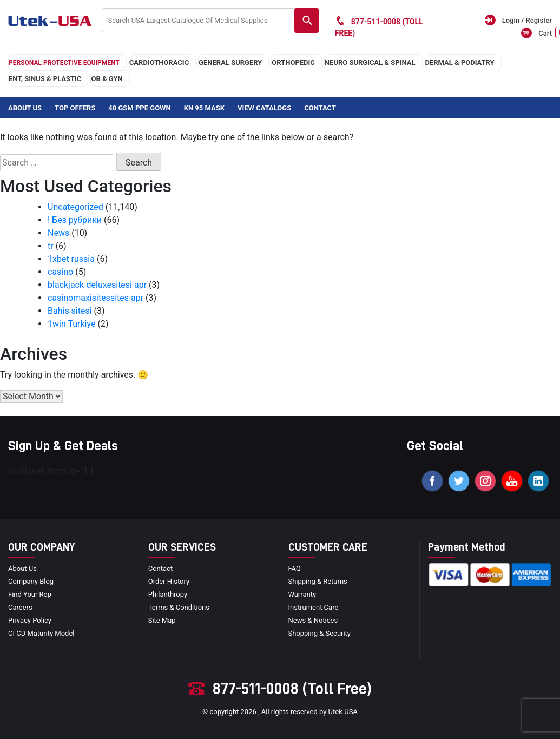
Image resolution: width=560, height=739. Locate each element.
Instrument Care (314, 607)
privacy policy (30, 620)
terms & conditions (179, 607)
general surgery (230, 62)
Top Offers (75, 108)
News (58, 233)
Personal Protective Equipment (64, 63)
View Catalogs (264, 108)
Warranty (302, 594)
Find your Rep (30, 594)
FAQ (295, 568)
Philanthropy (168, 594)
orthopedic (293, 62)
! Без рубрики (75, 220)
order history (169, 581)
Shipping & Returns (318, 581)
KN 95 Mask (204, 108)
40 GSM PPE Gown (139, 108)
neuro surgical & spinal (370, 62)
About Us (25, 108)
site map (162, 620)
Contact (320, 108)
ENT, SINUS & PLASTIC (45, 79)
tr (51, 246)
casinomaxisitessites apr (95, 298)
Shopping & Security (320, 633)
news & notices (313, 620)
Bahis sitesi (70, 311)
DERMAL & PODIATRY (460, 62)
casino (60, 272)
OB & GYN (107, 79)
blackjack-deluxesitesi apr (97, 285)
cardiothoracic (159, 62)
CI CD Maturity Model (41, 633)
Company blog (31, 581)
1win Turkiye (71, 324)
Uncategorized (75, 207)
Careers (20, 607)
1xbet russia (71, 259)
